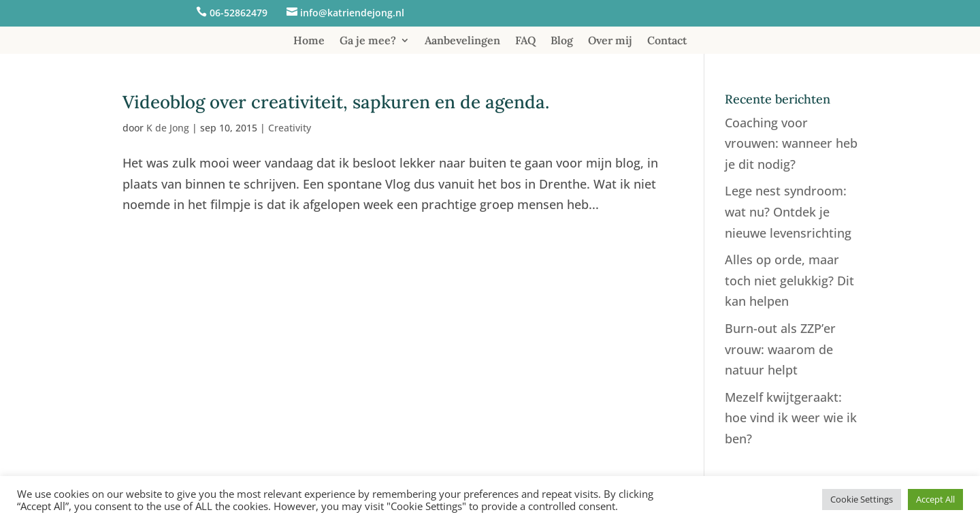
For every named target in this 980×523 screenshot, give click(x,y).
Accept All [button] (935, 499)
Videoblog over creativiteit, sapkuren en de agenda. (336, 102)
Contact (667, 41)
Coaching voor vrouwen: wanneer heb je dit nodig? (791, 143)
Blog (562, 41)
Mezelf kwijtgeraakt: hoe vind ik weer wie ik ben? (791, 418)
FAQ (525, 41)
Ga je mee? (368, 41)
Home (309, 41)
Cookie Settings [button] (862, 499)
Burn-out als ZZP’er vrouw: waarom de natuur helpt (780, 349)
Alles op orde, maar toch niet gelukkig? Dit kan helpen (789, 280)
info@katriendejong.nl (352, 13)
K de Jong (168, 128)
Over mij (610, 41)
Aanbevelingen (462, 41)
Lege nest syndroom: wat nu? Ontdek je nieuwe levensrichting (788, 211)
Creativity (290, 128)
